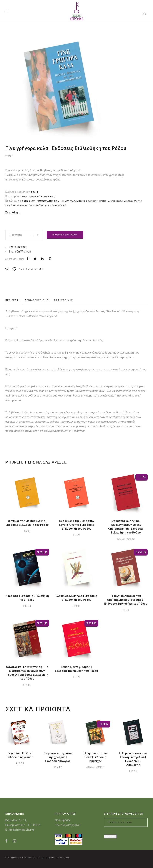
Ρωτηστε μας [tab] (64, 300)
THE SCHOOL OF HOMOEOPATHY (35, 201)
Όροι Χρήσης (63, 820)
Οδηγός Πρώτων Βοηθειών (120, 201)
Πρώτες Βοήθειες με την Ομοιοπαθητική (47, 205)
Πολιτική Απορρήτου (68, 825)
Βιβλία (24, 196)
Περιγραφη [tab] (13, 300)
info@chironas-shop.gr (21, 830)
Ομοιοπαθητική (20, 205)
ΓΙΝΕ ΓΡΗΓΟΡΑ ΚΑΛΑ (65, 201)
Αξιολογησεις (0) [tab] (37, 300)
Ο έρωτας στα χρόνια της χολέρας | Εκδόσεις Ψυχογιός (58, 757)
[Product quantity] (34, 235)
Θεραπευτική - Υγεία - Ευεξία (42, 196)
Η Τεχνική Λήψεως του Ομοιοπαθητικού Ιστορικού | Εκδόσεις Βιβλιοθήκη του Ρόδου (126, 600)
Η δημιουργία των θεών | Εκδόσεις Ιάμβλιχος (95, 757)
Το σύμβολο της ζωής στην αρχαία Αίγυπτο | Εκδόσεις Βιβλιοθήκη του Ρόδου (76, 525)
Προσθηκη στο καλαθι (65, 235)
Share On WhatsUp (20, 252)
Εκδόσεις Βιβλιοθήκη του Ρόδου (92, 201)
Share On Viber (18, 247)
